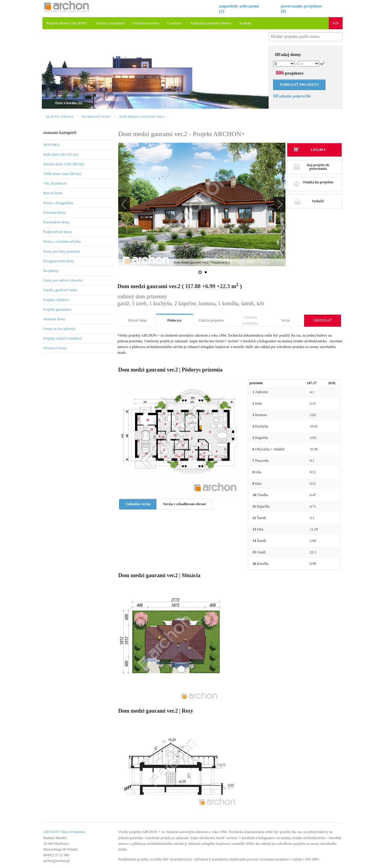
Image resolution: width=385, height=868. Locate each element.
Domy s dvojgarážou (58, 203)
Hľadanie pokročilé (292, 96)
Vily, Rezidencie (55, 183)
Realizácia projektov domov (211, 23)
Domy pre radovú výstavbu (63, 280)
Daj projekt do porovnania (311, 167)
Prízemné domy (55, 213)
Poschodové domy (57, 222)
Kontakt (245, 23)
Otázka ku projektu (313, 184)
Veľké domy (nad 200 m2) (62, 174)
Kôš (336, 23)
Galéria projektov (211, 320)
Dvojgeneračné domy (59, 261)
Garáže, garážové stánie (60, 290)
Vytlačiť (309, 201)
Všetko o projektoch (110, 23)
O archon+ (175, 23)
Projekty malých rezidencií (63, 338)
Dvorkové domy (96, 117)
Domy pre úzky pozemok (62, 251)
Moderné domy (54, 319)
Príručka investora (146, 23)
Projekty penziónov (57, 310)
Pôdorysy (174, 320)
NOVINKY (52, 145)
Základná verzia (138, 504)
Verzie (286, 320)
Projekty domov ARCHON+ (67, 23)
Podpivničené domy (58, 232)
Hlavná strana (60, 117)
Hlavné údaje (137, 320)
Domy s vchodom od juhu (62, 241)
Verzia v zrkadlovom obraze (184, 504)
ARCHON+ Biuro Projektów (64, 832)
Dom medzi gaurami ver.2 (142, 117)
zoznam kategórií (60, 132)
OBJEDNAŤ (322, 320)
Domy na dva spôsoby (59, 329)
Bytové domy (53, 193)
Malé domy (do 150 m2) (61, 154)
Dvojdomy (51, 271)
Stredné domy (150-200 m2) (64, 164)
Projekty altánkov (56, 300)
